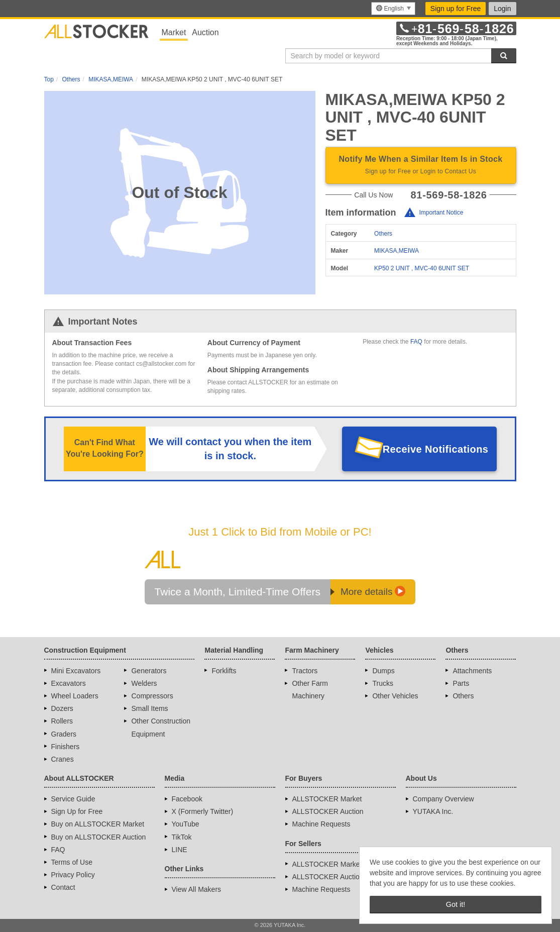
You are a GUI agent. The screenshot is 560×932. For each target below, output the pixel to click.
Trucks (382, 683)
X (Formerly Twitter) (203, 811)
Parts (461, 683)
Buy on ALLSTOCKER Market (98, 824)
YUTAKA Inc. (433, 811)
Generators (149, 671)
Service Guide (73, 799)
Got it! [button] (456, 904)
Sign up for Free (456, 9)
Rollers (62, 721)
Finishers (66, 747)
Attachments (472, 671)
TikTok (182, 837)
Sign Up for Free (77, 811)
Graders (64, 734)
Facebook (187, 799)
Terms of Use (72, 862)
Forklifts (224, 671)
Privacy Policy (73, 875)
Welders (144, 683)
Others (383, 234)
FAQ (416, 342)
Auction (205, 32)
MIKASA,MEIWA (397, 251)
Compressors (152, 696)
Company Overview (443, 799)
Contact (63, 887)
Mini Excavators (76, 671)
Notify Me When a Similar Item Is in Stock (421, 166)
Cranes (63, 759)
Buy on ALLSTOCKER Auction (99, 837)
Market (174, 32)
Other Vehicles (395, 696)
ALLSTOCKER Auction (328, 811)
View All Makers (197, 889)
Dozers (62, 708)
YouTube (186, 824)
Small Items (149, 708)
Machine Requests (321, 824)
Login (502, 9)
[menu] (393, 9)
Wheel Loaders (75, 696)
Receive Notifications (436, 449)
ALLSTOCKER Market (327, 799)
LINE (180, 850)
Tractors (305, 671)
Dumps (383, 671)
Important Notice (441, 213)
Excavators (69, 683)
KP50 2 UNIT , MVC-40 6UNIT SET (422, 268)
